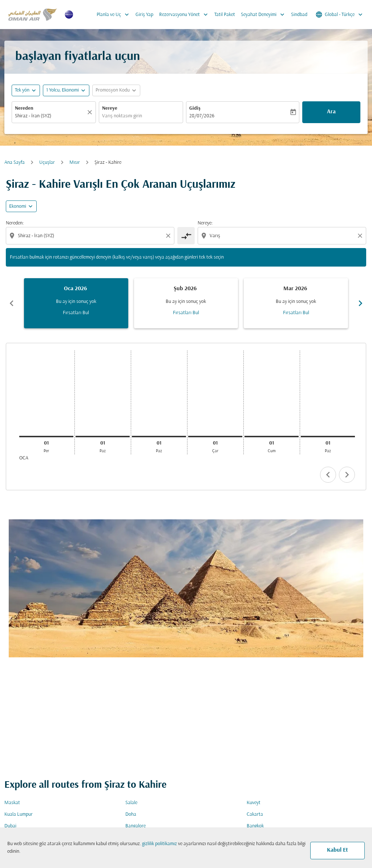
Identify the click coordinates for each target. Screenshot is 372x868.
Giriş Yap (144, 15)
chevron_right (347, 475)
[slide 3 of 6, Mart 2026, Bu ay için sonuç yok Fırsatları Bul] (296, 303)
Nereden (24, 108)
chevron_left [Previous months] (12, 303)
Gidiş (195, 108)
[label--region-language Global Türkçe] (340, 15)
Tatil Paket (225, 15)
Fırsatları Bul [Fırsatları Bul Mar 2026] (296, 313)
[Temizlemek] (91, 112)
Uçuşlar (47, 163)
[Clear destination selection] (361, 236)
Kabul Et (337, 850)
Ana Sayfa (15, 163)
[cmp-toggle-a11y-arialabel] (186, 236)
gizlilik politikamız (159, 844)
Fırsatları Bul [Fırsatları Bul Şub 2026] (186, 313)
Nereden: (15, 223)
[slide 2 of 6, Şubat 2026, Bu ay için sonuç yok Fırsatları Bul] (186, 303)
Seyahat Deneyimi (264, 15)
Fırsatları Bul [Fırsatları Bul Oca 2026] (76, 313)
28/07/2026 (202, 116)
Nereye (110, 108)
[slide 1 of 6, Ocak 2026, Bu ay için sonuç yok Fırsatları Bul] (76, 303)
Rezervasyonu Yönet (185, 15)
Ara (331, 112)
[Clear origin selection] (169, 236)
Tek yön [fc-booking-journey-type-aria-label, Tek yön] (22, 90)
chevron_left (328, 475)
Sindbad (299, 15)
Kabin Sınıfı (262, 536)
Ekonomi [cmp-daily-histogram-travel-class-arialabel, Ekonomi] (18, 206)
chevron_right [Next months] (360, 303)
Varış (133, 536)
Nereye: (205, 223)
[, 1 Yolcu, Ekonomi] (62, 90)
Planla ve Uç (115, 15)
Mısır (75, 163)
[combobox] (50, 116)
